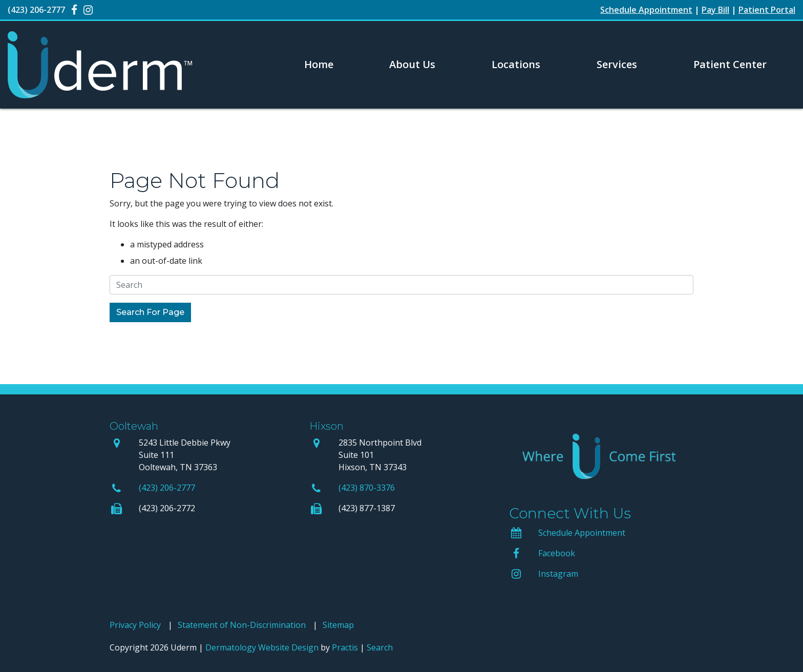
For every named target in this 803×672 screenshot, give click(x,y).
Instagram (558, 574)
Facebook (557, 553)
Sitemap (338, 625)
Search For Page (150, 312)
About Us (412, 64)
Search (380, 647)
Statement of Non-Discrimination (242, 625)
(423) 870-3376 (367, 488)
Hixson (326, 426)
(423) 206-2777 (167, 488)
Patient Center (730, 64)
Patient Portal (767, 10)
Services (617, 64)
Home (319, 64)
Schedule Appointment (582, 533)
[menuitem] (319, 65)
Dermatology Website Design (262, 647)
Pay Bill (715, 10)
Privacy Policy (135, 625)
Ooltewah (134, 426)
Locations (516, 64)
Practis (345, 647)
